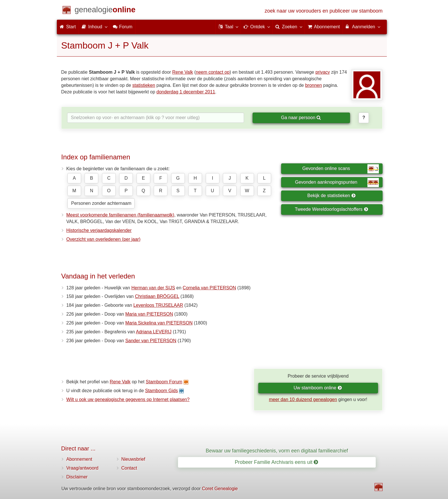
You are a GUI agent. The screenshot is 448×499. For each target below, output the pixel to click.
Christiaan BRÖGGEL (157, 296)
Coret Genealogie (220, 489)
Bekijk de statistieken (332, 196)
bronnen (314, 85)
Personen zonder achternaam (101, 203)
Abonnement (79, 459)
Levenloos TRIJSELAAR (158, 305)
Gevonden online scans (341, 169)
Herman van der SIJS (153, 288)
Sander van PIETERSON (151, 341)
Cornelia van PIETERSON (209, 288)
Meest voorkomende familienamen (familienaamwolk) (120, 215)
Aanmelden (363, 27)
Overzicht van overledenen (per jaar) (103, 239)
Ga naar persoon (301, 118)
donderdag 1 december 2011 (186, 92)
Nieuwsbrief (133, 459)
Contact (129, 468)
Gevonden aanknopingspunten (337, 183)
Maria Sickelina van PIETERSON (159, 323)
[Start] (105, 11)
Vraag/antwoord (82, 468)
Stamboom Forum (164, 382)
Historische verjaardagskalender (99, 230)
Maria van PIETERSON (149, 314)
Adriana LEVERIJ (154, 332)
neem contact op (213, 72)
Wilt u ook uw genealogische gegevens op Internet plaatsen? (128, 399)
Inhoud (94, 27)
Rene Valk (183, 72)
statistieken (144, 85)
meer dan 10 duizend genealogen (303, 399)
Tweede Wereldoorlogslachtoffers (331, 209)
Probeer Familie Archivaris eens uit (277, 462)
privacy (323, 72)
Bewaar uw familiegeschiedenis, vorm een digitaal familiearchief (277, 451)
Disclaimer (77, 477)
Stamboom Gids (162, 391)
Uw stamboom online (318, 388)
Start (68, 27)
